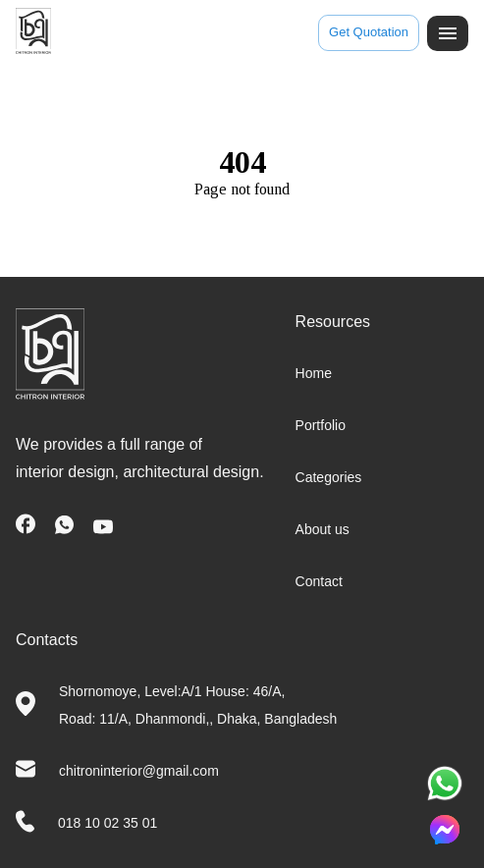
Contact (319, 581)
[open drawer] (448, 33)
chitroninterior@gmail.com (139, 771)
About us (323, 529)
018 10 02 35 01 (108, 823)
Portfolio (321, 425)
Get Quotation (369, 33)
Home (314, 373)
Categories (329, 477)
